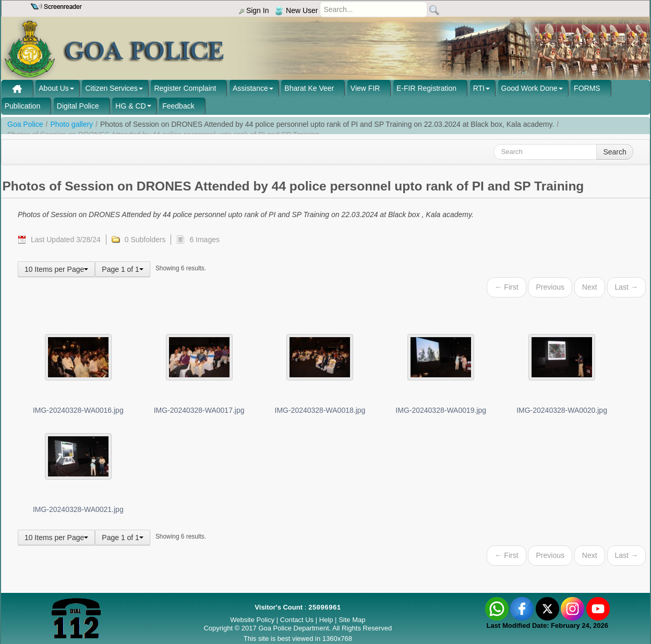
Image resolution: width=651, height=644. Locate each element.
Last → (626, 287)
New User (296, 10)
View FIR (365, 88)
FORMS (587, 88)
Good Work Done (529, 88)
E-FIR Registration (426, 88)
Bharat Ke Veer (309, 88)
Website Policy (252, 620)
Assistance (250, 88)
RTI (479, 88)
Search (614, 152)
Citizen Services (111, 88)
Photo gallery (71, 124)
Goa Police (25, 124)
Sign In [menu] (254, 10)
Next (590, 287)
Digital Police (78, 106)
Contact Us (297, 620)
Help (327, 620)
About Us (54, 88)
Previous (550, 287)
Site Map (352, 620)
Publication (23, 106)
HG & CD (130, 106)
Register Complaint (185, 88)
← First (506, 287)
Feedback (178, 106)
